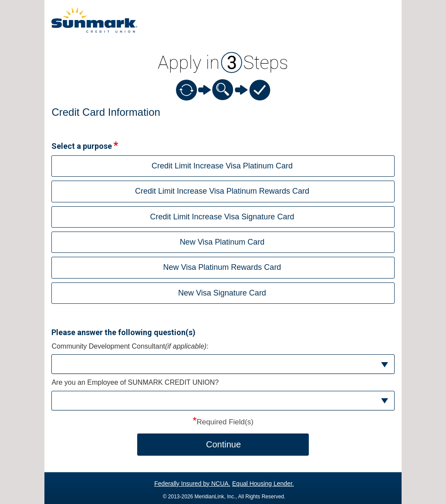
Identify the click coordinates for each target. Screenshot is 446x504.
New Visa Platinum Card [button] (222, 242)
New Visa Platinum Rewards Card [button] (222, 267)
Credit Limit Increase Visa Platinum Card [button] (222, 166)
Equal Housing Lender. (263, 484)
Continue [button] (223, 444)
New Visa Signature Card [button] (222, 293)
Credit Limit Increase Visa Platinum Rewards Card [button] (222, 191)
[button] (223, 364)
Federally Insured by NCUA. (192, 484)
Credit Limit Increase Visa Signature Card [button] (222, 217)
